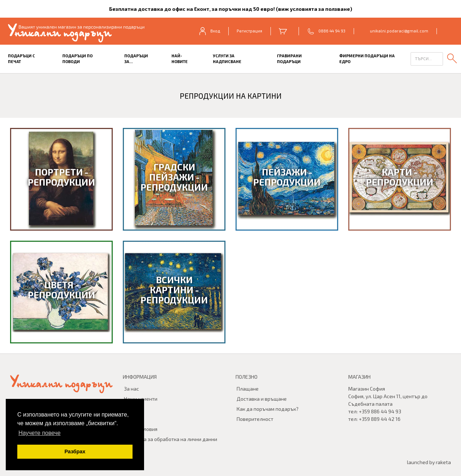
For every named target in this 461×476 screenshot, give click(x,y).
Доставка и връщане (262, 399)
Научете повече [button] (39, 433)
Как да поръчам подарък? (268, 409)
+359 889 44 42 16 (380, 419)
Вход (209, 31)
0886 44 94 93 (332, 31)
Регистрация (249, 31)
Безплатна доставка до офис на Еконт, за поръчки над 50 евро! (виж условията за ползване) (231, 9)
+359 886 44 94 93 (380, 411)
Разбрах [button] (75, 451)
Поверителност (255, 419)
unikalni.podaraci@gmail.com (399, 31)
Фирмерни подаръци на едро (367, 59)
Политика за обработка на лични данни (171, 439)
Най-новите (180, 59)
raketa (443, 462)
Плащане (248, 389)
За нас (131, 389)
